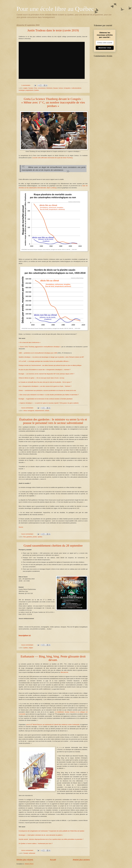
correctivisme (42, 88)
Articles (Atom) (29, 864)
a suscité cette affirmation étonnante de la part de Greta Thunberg (52, 158)
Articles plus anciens (81, 860)
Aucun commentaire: (28, 408)
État (24, 537)
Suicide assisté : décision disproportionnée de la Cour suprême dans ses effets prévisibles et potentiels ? (51, 839)
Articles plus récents (25, 860)
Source (21, 527)
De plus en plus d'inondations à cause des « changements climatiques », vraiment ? (45, 370)
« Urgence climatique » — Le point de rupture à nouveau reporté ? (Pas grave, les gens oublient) (49, 403)
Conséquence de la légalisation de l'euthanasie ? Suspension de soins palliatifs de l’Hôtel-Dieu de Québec (52, 831)
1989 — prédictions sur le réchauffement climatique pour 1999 (38, 353)
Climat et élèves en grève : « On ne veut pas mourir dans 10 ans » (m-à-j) (41, 378)
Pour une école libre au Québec (55, 9)
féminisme (49, 88)
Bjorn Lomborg (52, 188)
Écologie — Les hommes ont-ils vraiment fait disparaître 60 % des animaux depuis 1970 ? (46, 374)
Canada (31, 88)
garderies (29, 537)
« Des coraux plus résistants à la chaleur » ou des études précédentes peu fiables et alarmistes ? (49, 395)
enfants (47, 411)
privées (35, 537)
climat (25, 411)
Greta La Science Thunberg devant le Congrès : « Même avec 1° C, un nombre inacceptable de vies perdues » (53, 102)
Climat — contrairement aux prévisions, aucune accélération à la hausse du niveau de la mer (47, 390)
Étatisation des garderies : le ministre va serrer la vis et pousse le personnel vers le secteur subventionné (53, 421)
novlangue (22, 90)
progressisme (30, 90)
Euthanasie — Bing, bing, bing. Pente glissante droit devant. (53, 658)
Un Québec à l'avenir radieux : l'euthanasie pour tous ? (36, 843)
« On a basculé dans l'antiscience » (30, 342)
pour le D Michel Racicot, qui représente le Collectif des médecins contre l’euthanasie (53, 725)
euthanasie (32, 853)
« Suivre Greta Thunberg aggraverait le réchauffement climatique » (40, 347)
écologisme (31, 411)
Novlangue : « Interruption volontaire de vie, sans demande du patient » (41, 835)
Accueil (53, 860)
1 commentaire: (26, 85)
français (56, 88)
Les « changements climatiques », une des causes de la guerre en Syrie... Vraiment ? (45, 386)
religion (31, 648)
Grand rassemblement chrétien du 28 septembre (53, 546)
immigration (67, 88)
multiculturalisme (76, 88)
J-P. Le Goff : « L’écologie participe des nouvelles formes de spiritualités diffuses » (44, 361)
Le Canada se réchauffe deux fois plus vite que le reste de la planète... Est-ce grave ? (45, 382)
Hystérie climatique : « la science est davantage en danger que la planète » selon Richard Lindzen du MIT (51, 357)
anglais (25, 88)
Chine (35, 88)
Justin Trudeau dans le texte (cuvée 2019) (53, 30)
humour (61, 88)
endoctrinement (40, 411)
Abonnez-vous (105, 48)
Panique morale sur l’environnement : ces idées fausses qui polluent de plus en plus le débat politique (50, 365)
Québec (37, 90)
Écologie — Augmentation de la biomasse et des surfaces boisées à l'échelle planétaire (46, 399)
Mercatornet (64, 672)
